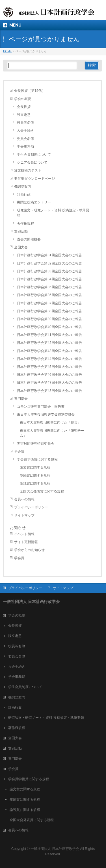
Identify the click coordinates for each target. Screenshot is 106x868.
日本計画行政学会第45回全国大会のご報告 (49, 367)
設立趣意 (24, 115)
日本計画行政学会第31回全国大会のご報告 (49, 255)
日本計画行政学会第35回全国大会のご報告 (49, 287)
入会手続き (25, 131)
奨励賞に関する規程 (35, 476)
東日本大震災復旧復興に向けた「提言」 (50, 422)
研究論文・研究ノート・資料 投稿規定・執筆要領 (53, 213)
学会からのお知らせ (29, 550)
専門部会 (21, 399)
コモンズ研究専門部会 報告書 (41, 407)
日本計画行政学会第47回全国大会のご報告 (49, 383)
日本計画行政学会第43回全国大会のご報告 (49, 351)
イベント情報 (24, 534)
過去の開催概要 (29, 239)
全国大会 (21, 247)
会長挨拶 (24, 107)
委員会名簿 (25, 139)
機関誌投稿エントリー (34, 202)
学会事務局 (25, 147)
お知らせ (18, 528)
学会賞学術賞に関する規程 (37, 459)
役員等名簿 (25, 123)
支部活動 (21, 231)
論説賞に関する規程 (35, 483)
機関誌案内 (23, 186)
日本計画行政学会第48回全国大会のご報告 (49, 391)
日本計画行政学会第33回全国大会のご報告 (49, 271)
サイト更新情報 (26, 542)
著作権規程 (25, 223)
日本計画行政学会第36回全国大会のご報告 (49, 295)
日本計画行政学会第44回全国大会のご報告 (49, 359)
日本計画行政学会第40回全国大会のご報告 (49, 327)
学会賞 (19, 452)
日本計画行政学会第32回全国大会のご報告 (49, 263)
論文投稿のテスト (28, 170)
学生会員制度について (34, 155)
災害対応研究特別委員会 (36, 444)
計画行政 (24, 194)
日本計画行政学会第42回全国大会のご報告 (49, 343)
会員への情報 (24, 499)
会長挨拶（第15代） (30, 91)
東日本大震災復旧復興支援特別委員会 (46, 415)
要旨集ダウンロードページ (34, 179)
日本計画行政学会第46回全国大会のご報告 (49, 375)
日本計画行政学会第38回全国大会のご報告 (49, 311)
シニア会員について (32, 162)
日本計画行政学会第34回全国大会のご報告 (49, 279)
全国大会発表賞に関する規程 (42, 491)
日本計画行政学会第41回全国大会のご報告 (49, 335)
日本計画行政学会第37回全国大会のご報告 (49, 303)
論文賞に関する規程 (35, 467)
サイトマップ (24, 515)
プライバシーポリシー (31, 507)
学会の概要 (23, 99)
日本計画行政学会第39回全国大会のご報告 (49, 319)
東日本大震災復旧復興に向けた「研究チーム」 (52, 433)
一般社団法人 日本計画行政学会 (55, 849)
